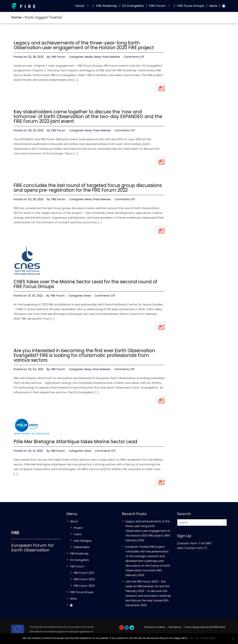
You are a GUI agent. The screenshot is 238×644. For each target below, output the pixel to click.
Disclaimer (175, 627)
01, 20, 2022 (35, 296)
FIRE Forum (157, 6)
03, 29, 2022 (36, 199)
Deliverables (82, 547)
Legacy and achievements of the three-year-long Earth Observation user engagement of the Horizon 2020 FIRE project (84, 45)
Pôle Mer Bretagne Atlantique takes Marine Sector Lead (75, 442)
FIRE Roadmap (107, 6)
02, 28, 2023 (36, 57)
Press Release (111, 57)
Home (16, 17)
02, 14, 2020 (36, 451)
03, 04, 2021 (36, 369)
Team (78, 534)
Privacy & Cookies (155, 627)
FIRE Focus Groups (191, 6)
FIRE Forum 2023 (84, 586)
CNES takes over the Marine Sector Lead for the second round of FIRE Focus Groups (85, 284)
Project (78, 528)
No (197, 638)
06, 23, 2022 (36, 130)
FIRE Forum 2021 (84, 573)
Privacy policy (208, 638)
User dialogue (83, 541)
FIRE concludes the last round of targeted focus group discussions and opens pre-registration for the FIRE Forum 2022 (88, 188)
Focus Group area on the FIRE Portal (205, 627)
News (213, 6)
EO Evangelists (133, 6)
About (80, 6)
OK (192, 638)
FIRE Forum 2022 (84, 579)
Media (89, 57)
